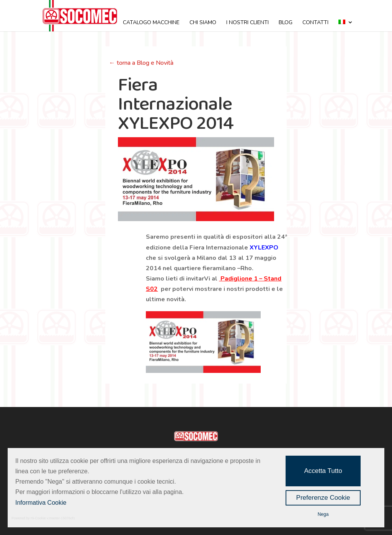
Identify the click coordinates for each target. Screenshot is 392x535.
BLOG (286, 23)
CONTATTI (315, 23)
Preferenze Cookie (323, 498)
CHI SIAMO (203, 23)
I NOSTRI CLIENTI (247, 23)
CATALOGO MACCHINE (151, 23)
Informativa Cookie (41, 503)
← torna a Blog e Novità (141, 63)
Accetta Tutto (323, 471)
